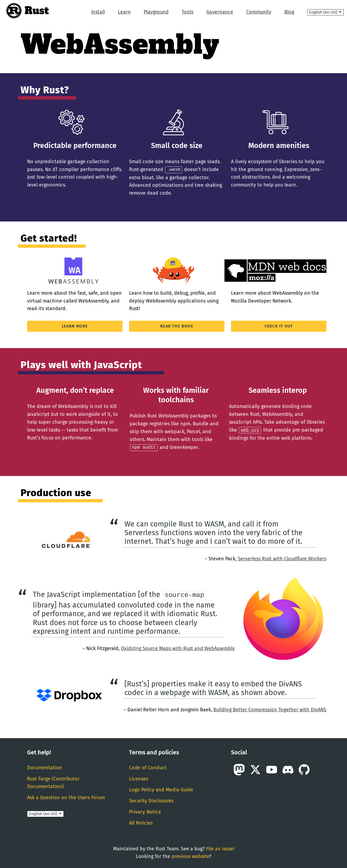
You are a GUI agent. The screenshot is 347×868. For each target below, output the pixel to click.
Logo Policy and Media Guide (161, 789)
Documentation (45, 767)
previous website (190, 856)
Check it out (279, 326)
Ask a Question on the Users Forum (66, 797)
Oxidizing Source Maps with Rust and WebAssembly (178, 648)
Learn (124, 12)
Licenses (139, 778)
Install (98, 12)
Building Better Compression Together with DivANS (270, 709)
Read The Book (177, 326)
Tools (187, 12)
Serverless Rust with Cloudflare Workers (282, 558)
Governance (220, 12)
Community (259, 12)
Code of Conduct (148, 767)
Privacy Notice (145, 811)
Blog (289, 12)
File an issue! (220, 848)
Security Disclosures (151, 800)
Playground (156, 12)
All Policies (141, 822)
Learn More (75, 326)
